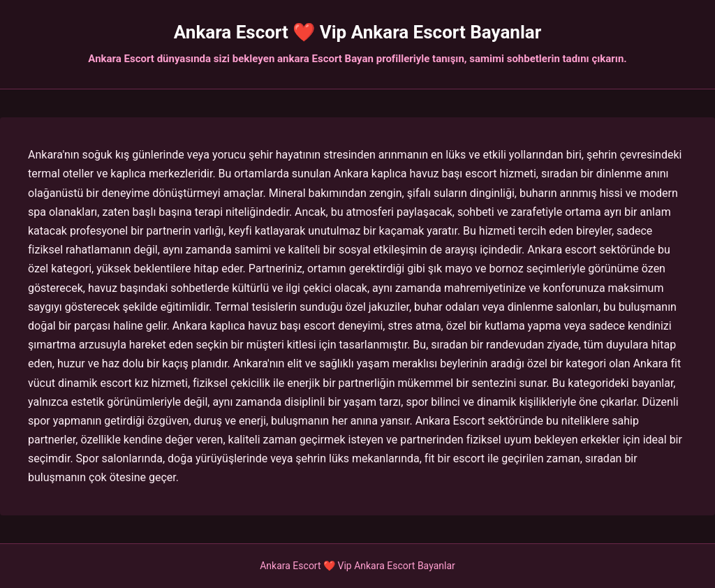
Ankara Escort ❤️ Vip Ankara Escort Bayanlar (358, 32)
